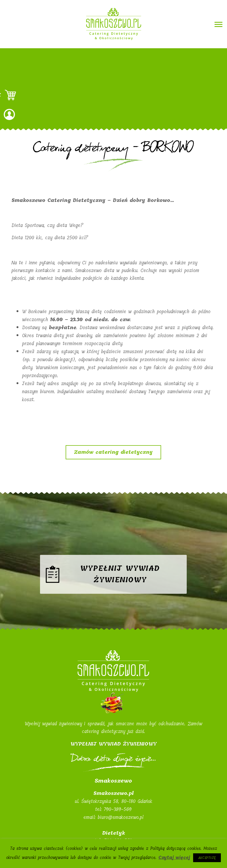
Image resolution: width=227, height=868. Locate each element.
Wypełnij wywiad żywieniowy (120, 583)
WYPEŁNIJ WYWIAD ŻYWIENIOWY (113, 744)
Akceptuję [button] (207, 858)
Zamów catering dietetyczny (113, 452)
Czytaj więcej (174, 857)
